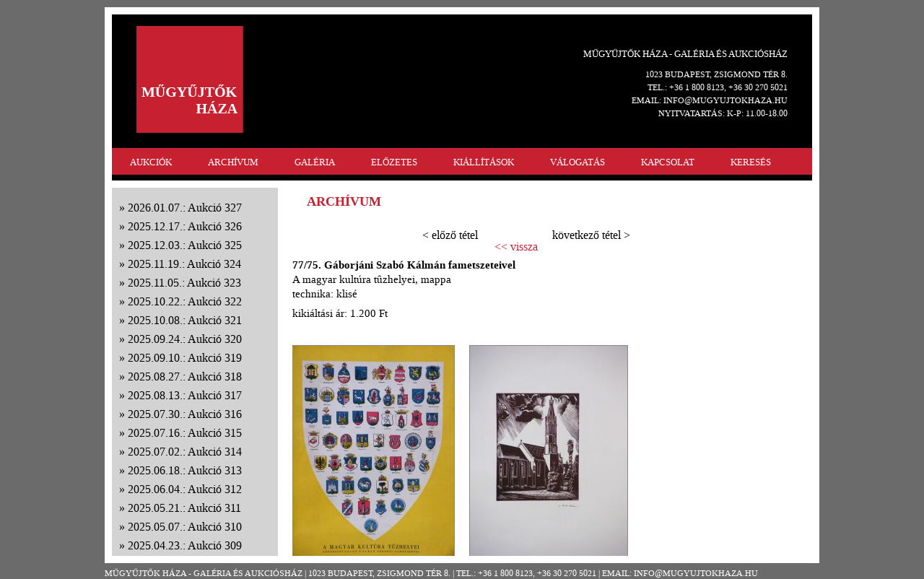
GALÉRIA (315, 162)
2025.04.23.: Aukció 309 (185, 545)
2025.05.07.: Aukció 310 (185, 527)
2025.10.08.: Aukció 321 (185, 320)
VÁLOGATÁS (577, 162)
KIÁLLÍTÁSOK (484, 162)
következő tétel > (591, 235)
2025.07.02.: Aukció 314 (185, 452)
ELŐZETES (394, 162)
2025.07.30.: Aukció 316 (185, 414)
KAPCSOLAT (668, 162)
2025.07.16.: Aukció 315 (185, 433)
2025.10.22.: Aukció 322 (185, 301)
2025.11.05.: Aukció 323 (184, 283)
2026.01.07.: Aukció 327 (185, 208)
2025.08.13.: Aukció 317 (185, 395)
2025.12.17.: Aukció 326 (185, 226)
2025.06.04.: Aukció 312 (185, 489)
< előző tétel (450, 235)
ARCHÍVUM (233, 162)
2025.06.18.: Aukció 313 (185, 470)
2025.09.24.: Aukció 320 (185, 339)
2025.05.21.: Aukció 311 (184, 508)
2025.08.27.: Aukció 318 (185, 376)
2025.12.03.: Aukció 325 (185, 245)
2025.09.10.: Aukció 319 (185, 358)
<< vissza (516, 247)
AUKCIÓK (151, 162)
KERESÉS (751, 162)
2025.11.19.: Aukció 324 (184, 264)
